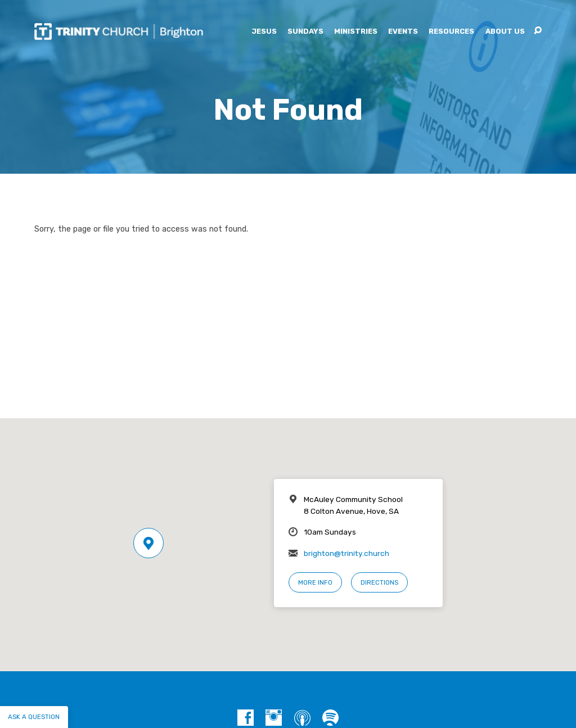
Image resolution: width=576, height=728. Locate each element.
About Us (505, 32)
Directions (379, 582)
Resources (451, 32)
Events (403, 32)
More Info (315, 582)
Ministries (356, 32)
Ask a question (34, 717)
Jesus (264, 32)
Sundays (305, 32)
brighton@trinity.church (346, 553)
